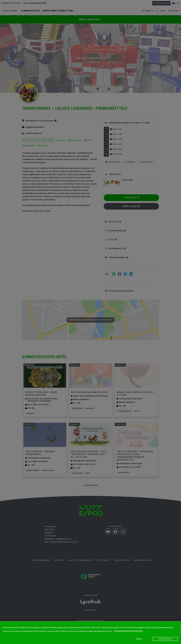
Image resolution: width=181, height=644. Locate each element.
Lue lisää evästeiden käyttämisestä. (128, 631)
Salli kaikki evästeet (165, 639)
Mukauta (139, 639)
